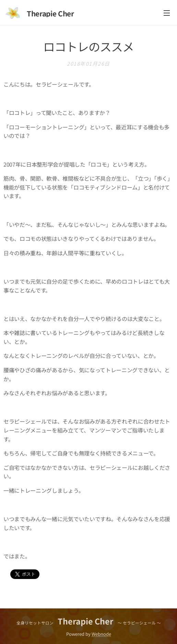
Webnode (101, 634)
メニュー (167, 13)
